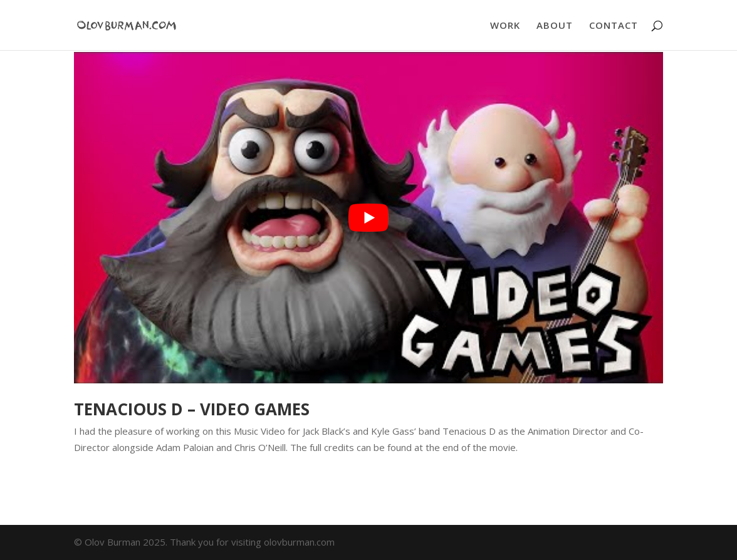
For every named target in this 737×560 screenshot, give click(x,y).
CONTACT (614, 26)
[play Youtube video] (369, 218)
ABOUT (555, 26)
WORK (505, 26)
